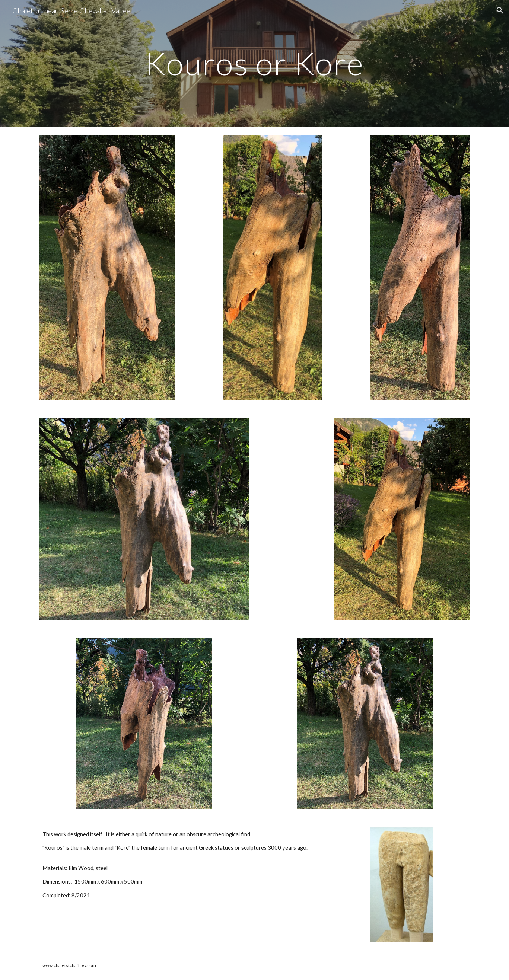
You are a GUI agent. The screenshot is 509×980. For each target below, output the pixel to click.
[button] (500, 10)
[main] (255, 63)
